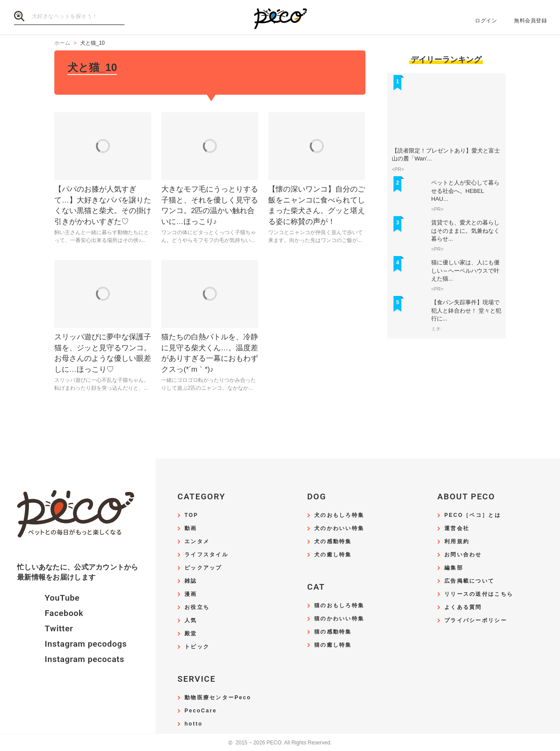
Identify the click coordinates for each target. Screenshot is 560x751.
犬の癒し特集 (333, 555)
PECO (280, 18)
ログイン (486, 21)
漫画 (191, 594)
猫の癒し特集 (333, 645)
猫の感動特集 (333, 632)
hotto (193, 724)
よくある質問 (463, 607)
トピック (197, 647)
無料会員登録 (530, 21)
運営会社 (457, 529)
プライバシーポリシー (476, 621)
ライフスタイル (206, 555)
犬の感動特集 (333, 542)
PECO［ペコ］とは (473, 515)
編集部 (454, 568)
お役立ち (197, 607)
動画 (191, 529)
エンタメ (197, 542)
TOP (191, 515)
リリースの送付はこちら (479, 594)
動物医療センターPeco (218, 698)
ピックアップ (203, 568)
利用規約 (457, 542)
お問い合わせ (463, 555)
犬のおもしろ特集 (339, 515)
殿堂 (191, 634)
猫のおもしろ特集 (339, 606)
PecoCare (201, 711)
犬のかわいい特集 (339, 529)
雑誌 (191, 581)
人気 (191, 621)
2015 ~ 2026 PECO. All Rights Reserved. (280, 743)
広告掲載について (469, 581)
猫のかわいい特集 (339, 619)
